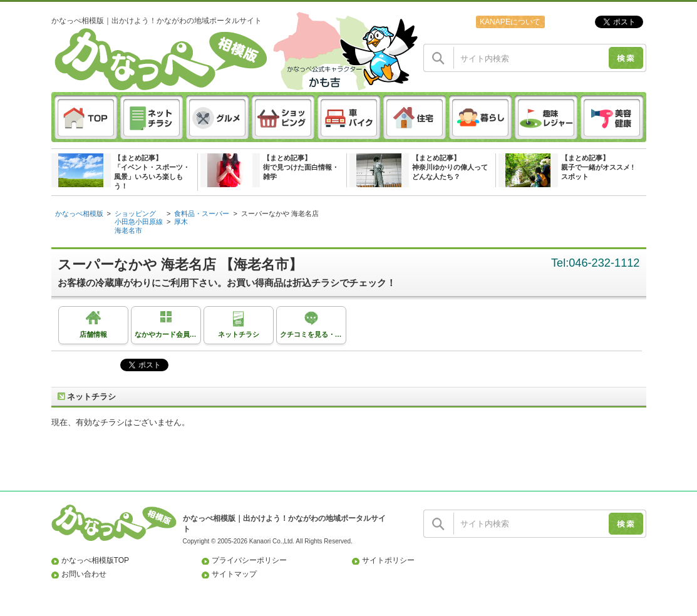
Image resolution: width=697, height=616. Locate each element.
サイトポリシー (388, 560)
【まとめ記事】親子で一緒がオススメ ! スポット (598, 167)
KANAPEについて (510, 22)
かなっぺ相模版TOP (96, 560)
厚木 (181, 222)
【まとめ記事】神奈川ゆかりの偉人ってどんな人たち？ (450, 167)
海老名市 (128, 230)
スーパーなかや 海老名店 (280, 213)
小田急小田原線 (139, 222)
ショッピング (135, 213)
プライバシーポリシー (249, 560)
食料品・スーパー (202, 213)
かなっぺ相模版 (79, 213)
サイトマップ (234, 574)
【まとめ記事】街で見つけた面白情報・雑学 (301, 167)
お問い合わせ (84, 574)
